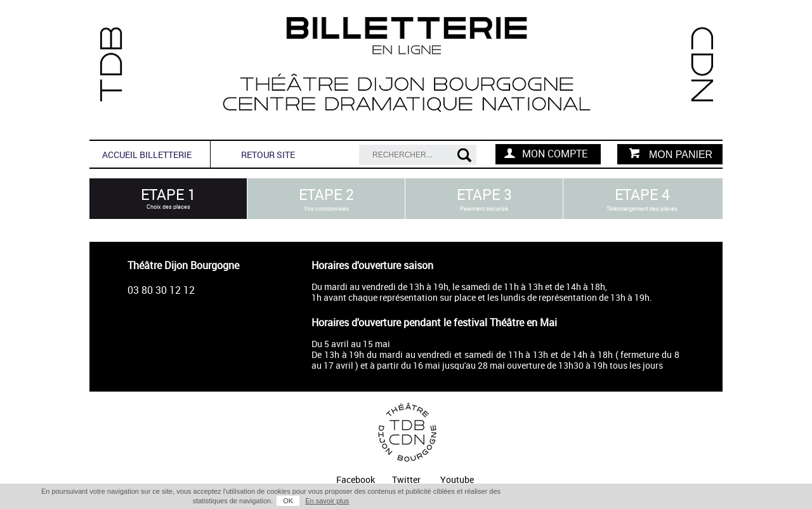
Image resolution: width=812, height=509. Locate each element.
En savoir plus (327, 501)
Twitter (406, 480)
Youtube (457, 480)
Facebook (356, 480)
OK (288, 501)
